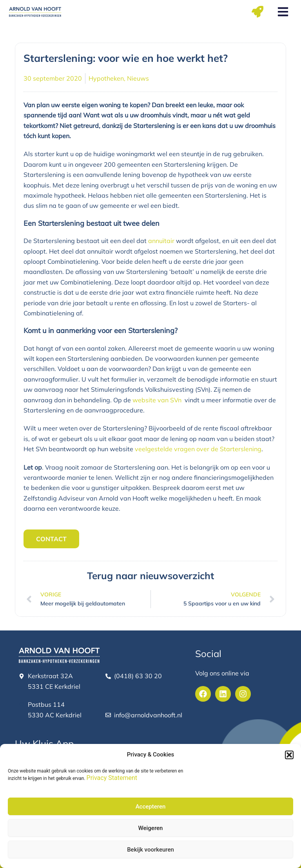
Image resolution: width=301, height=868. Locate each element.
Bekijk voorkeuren (150, 850)
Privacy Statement (112, 778)
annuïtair (161, 241)
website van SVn (157, 400)
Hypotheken (106, 78)
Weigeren (151, 828)
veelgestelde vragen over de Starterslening (198, 449)
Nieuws (138, 78)
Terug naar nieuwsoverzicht (150, 575)
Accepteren (151, 807)
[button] (289, 755)
